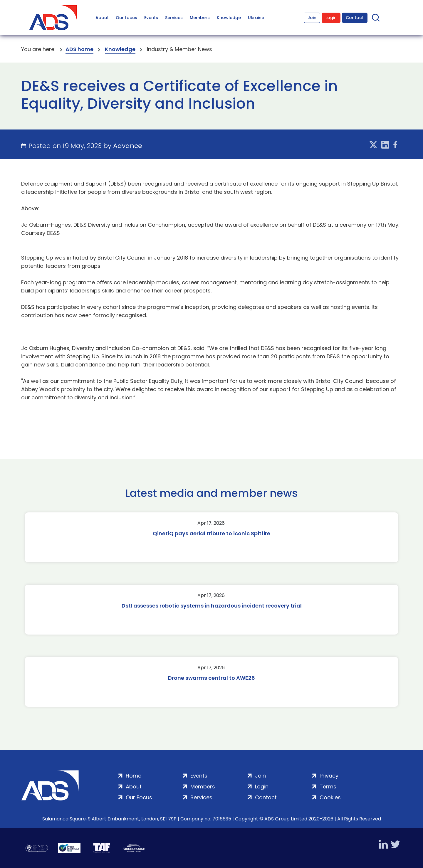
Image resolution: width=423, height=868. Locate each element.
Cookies (330, 797)
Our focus (126, 18)
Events (151, 18)
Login (331, 18)
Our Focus (139, 797)
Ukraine (256, 18)
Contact (355, 18)
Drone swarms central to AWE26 (211, 678)
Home (134, 776)
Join (312, 18)
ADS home (79, 49)
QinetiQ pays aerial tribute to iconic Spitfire (211, 533)
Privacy (329, 776)
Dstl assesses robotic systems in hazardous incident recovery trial (212, 606)
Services (174, 18)
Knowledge (229, 18)
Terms (328, 787)
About (102, 18)
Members (200, 18)
